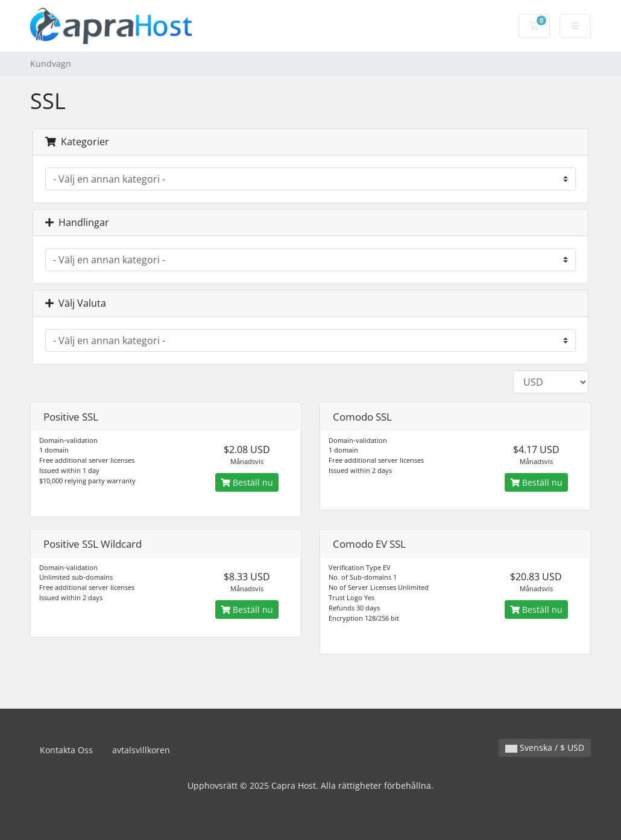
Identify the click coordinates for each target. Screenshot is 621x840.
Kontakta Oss (66, 750)
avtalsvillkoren (141, 750)
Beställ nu (247, 482)
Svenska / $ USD (545, 748)
